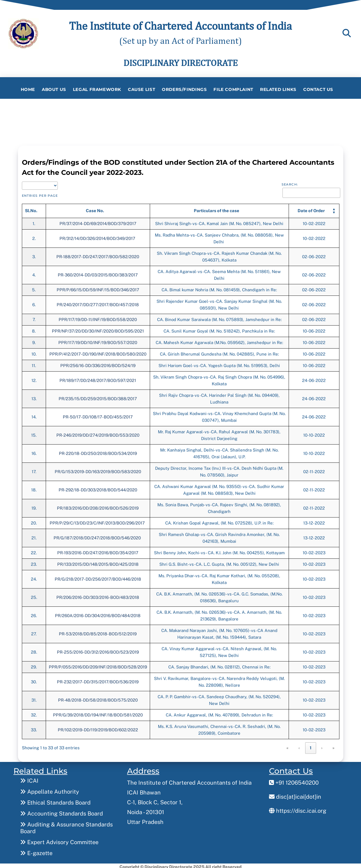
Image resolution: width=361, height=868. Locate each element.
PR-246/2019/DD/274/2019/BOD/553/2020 (98, 434)
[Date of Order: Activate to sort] (314, 210)
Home (28, 89)
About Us (54, 89)
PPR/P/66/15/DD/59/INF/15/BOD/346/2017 (98, 288)
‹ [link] (299, 747)
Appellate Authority (50, 789)
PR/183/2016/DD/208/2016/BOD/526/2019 (98, 507)
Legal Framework (97, 89)
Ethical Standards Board (55, 800)
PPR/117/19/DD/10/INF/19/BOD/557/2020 (98, 341)
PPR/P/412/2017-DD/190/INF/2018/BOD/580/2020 (98, 353)
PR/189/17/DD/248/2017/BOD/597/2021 (98, 379)
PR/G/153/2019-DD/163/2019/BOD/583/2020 (98, 470)
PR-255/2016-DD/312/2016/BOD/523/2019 (98, 651)
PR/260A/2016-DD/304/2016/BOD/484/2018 (98, 614)
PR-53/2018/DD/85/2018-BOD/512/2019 (98, 632)
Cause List (142, 89)
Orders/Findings (184, 89)
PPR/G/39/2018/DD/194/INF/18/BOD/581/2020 (98, 714)
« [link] (288, 747)
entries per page (40, 194)
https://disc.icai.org (298, 809)
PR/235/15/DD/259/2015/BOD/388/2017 (98, 397)
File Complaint (233, 89)
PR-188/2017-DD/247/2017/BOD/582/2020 (98, 255)
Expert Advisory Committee (59, 840)
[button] (311, 209)
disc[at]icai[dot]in (295, 794)
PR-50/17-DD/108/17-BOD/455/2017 (98, 415)
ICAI (29, 778)
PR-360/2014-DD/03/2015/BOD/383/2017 (98, 273)
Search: (290, 183)
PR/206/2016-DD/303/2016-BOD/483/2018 (98, 596)
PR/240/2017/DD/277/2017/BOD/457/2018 (98, 303)
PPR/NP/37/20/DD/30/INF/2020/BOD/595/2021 (98, 330)
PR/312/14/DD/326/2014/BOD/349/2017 (98, 237)
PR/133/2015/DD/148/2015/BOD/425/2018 (98, 563)
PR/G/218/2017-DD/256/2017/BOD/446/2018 (98, 578)
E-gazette (36, 851)
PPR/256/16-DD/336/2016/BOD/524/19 (98, 364)
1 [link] (311, 747)
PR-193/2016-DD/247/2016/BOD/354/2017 (98, 551)
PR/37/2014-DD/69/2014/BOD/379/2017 (98, 222)
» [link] (334, 747)
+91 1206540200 (294, 780)
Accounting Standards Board (62, 811)
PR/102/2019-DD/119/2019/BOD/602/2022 (98, 728)
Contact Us (318, 89)
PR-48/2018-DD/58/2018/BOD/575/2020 (98, 699)
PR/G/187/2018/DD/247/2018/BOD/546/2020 (98, 536)
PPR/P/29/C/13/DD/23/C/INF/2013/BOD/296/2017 (98, 522)
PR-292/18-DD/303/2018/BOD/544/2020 (98, 488)
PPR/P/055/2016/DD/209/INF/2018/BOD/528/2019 (98, 666)
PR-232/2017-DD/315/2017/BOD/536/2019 (98, 680)
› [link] (322, 747)
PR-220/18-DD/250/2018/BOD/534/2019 (98, 452)
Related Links (278, 89)
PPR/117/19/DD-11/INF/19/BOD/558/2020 (98, 318)
